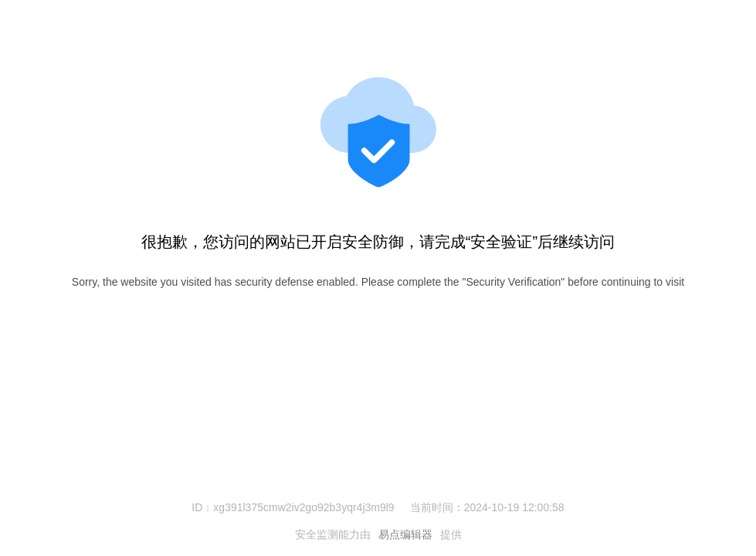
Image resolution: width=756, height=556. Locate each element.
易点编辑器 (405, 534)
